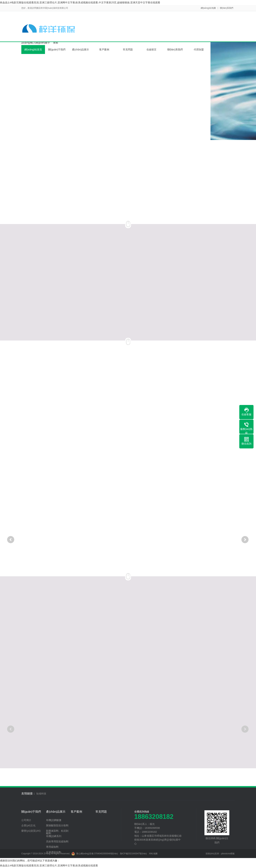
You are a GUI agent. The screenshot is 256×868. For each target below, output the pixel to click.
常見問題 (128, 50)
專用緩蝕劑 (52, 847)
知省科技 (41, 794)
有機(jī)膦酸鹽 (54, 820)
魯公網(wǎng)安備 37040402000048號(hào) (95, 854)
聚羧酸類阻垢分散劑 (57, 825)
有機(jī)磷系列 (54, 836)
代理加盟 (199, 50)
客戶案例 (104, 50)
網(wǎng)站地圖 (208, 8)
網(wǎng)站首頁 (33, 50)
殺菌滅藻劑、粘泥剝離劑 (57, 832)
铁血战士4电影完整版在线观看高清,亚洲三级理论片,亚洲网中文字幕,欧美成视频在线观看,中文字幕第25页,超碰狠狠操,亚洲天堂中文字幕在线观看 (80, 2)
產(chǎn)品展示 (81, 50)
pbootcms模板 (228, 854)
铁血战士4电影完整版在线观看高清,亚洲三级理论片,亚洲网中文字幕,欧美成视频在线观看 (49, 866)
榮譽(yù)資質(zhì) (31, 831)
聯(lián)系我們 (227, 8)
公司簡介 (26, 820)
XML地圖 (153, 854)
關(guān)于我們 (57, 50)
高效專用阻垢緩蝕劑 (57, 841)
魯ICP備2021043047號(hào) (133, 854)
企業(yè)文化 (28, 825)
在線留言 (151, 50)
